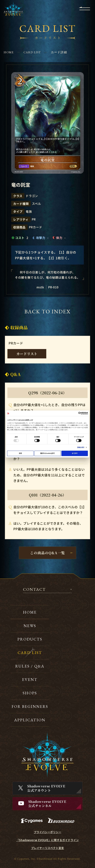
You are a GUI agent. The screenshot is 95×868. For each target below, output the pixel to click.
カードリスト (27, 354)
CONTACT (34, 590)
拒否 (20, 453)
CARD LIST (32, 52)
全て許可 (75, 453)
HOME (9, 52)
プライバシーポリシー (48, 832)
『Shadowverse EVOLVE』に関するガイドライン (48, 840)
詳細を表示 (81, 447)
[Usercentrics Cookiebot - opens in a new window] (80, 413)
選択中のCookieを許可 (47, 453)
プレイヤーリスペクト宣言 (48, 848)
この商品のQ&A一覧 (47, 553)
